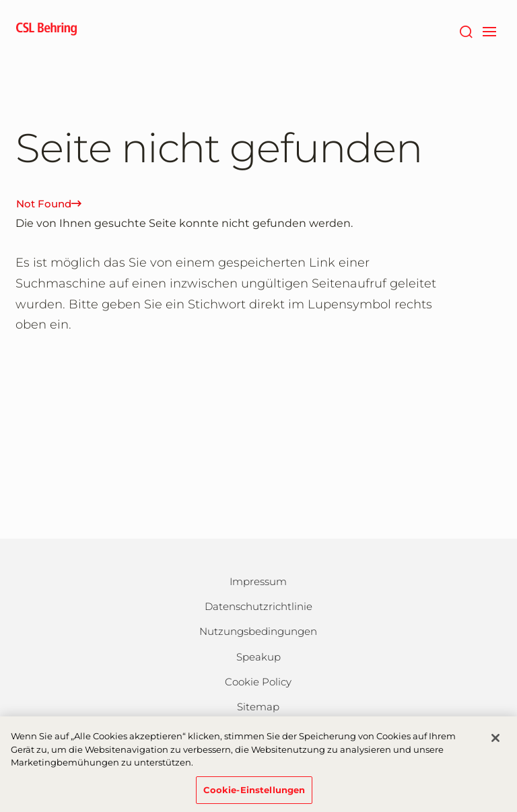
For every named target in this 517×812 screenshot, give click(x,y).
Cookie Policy (258, 682)
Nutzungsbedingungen (258, 631)
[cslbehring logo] (46, 30)
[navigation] (489, 30)
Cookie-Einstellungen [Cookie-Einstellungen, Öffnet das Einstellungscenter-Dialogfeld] (254, 794)
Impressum (258, 581)
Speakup (258, 657)
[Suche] (466, 30)
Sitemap (258, 707)
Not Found (49, 204)
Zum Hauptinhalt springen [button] (0, 0)
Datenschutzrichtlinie (258, 606)
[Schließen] (495, 743)
